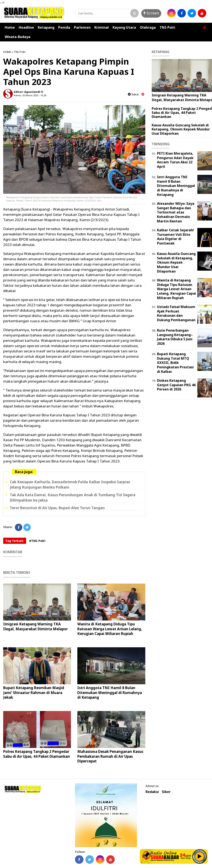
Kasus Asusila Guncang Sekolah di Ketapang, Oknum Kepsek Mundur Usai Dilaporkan (181, 129)
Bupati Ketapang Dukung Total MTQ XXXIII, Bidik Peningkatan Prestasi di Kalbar (175, 363)
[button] (205, 26)
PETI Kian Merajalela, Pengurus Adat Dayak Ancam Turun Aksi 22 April (175, 160)
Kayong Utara (124, 27)
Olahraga (148, 27)
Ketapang (46, 27)
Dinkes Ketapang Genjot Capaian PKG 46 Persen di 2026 (176, 385)
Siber (166, 792)
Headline (26, 27)
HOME (7, 52)
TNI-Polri (167, 27)
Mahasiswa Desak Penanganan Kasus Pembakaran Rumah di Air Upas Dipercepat (110, 756)
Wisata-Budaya (18, 37)
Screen (151, 13)
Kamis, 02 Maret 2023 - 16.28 (30, 95)
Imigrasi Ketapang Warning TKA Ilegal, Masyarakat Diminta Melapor (35, 626)
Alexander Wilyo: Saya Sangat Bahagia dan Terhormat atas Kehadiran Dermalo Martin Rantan (176, 212)
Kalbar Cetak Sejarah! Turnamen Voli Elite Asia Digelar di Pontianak (175, 237)
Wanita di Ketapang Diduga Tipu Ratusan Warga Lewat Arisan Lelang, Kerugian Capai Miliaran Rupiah (110, 629)
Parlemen (82, 27)
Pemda (64, 27)
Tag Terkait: (15, 541)
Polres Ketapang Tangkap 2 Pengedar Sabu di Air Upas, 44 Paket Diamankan (37, 754)
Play (200, 856)
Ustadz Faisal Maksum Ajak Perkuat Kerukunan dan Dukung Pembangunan (176, 313)
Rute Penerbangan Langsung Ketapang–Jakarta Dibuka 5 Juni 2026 (175, 337)
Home (10, 27)
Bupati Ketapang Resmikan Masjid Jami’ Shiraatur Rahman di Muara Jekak (34, 692)
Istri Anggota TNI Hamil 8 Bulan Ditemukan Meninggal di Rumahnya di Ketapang (110, 692)
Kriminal (102, 27)
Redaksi (152, 792)
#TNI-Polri (37, 541)
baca (133, 94)
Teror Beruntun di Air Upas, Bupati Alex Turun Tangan (57, 508)
